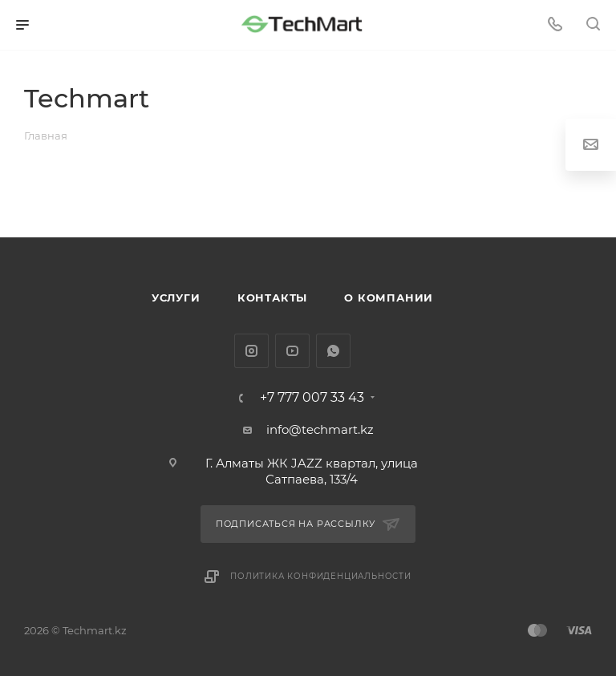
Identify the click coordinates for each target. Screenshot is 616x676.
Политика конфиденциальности (321, 576)
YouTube (292, 351)
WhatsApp (333, 351)
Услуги (176, 298)
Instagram (251, 351)
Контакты (272, 298)
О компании (389, 298)
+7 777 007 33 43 (312, 398)
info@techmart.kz (320, 429)
